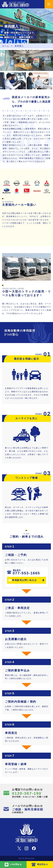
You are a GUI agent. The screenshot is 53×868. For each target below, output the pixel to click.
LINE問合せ (16, 864)
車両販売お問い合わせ (24, 580)
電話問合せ (42, 864)
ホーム (6, 46)
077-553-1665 (26, 572)
